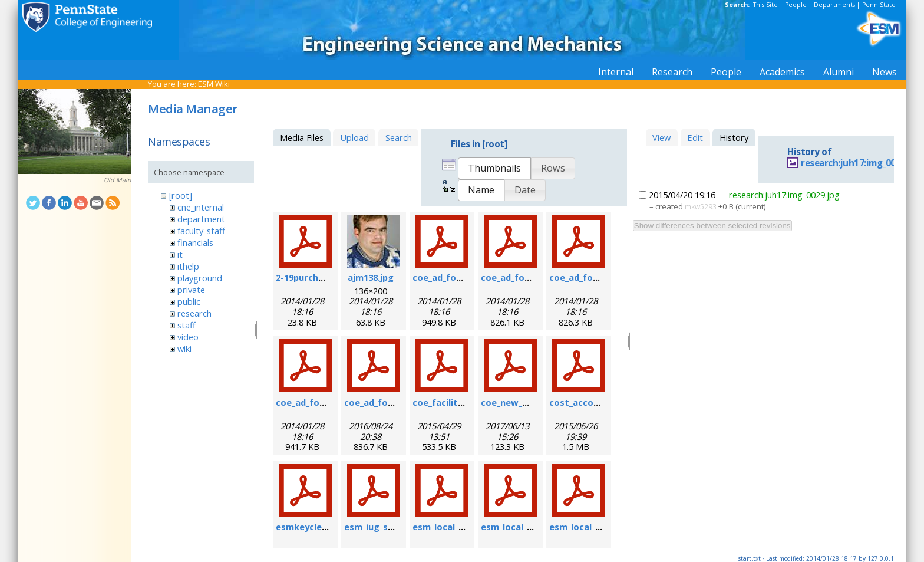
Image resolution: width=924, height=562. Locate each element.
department (201, 219)
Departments (834, 5)
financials (195, 242)
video (188, 337)
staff (187, 325)
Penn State (879, 5)
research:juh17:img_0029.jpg (861, 163)
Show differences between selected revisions (712, 226)
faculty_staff (201, 231)
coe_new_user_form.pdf (533, 402)
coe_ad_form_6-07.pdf (460, 277)
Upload (354, 137)
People (796, 5)
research (194, 313)
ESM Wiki (214, 84)
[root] (181, 195)
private (191, 290)
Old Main (118, 180)
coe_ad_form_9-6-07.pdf (532, 277)
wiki (184, 349)
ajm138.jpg (371, 277)
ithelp (188, 266)
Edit (695, 137)
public (189, 301)
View (661, 137)
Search (399, 137)
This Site (765, 5)
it (180, 254)
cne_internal (201, 207)
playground (200, 278)
